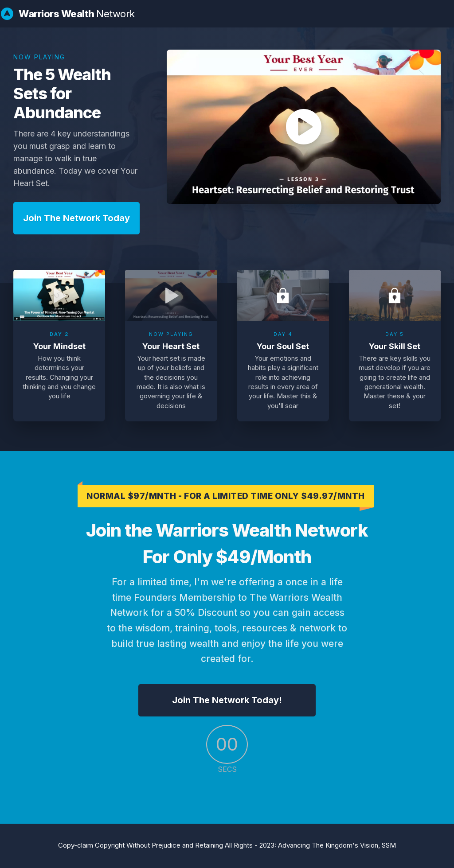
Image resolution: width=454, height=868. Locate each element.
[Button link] (76, 218)
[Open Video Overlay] (59, 296)
